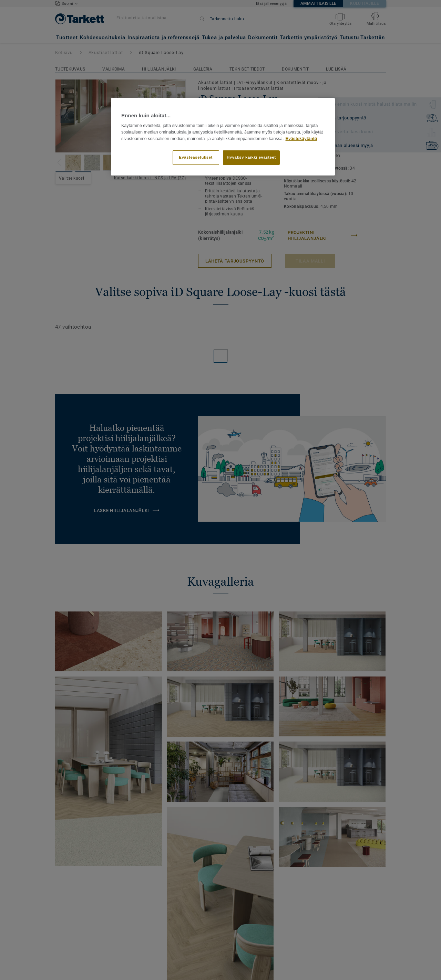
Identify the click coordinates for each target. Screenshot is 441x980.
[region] (223, 137)
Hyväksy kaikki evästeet (251, 157)
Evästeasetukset (196, 157)
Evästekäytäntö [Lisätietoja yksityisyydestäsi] (301, 139)
